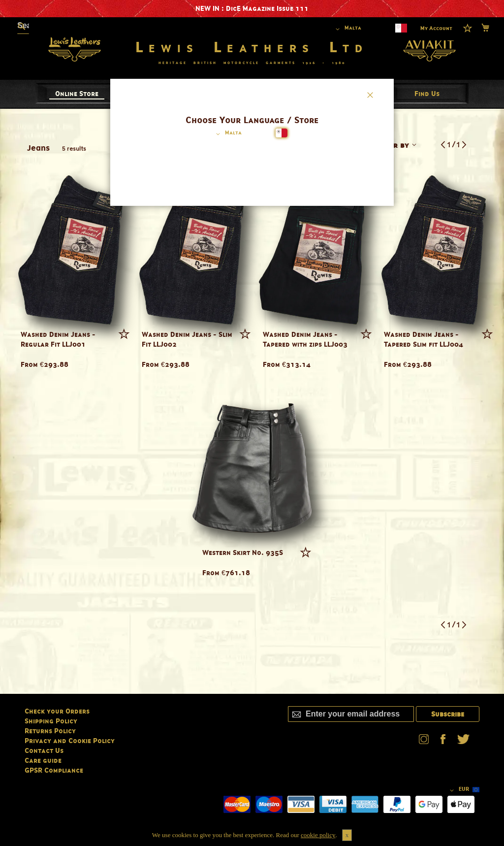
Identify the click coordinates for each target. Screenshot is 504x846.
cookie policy (318, 835)
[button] (227, 134)
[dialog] (252, 423)
